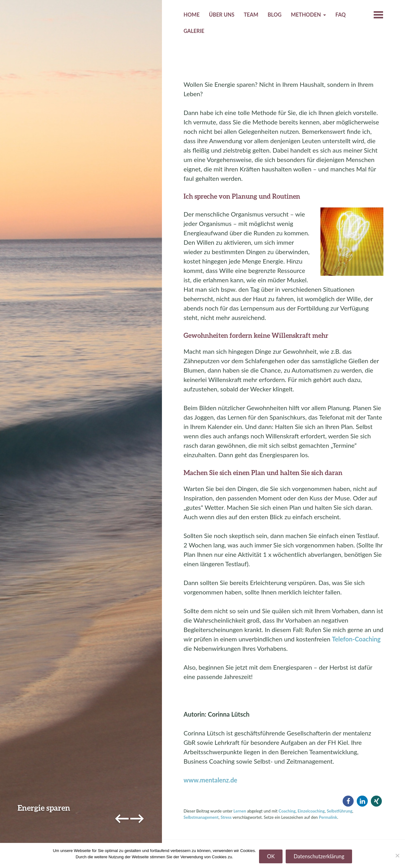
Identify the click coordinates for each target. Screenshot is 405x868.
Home (192, 15)
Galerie (194, 31)
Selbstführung (340, 811)
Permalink (328, 817)
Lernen (240, 811)
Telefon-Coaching (356, 639)
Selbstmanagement (201, 817)
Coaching (287, 811)
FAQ (341, 15)
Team (251, 15)
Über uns (222, 15)
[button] (348, 801)
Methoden (306, 15)
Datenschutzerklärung (319, 856)
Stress (226, 817)
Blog (274, 15)
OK (271, 856)
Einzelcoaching (311, 811)
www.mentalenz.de (210, 780)
